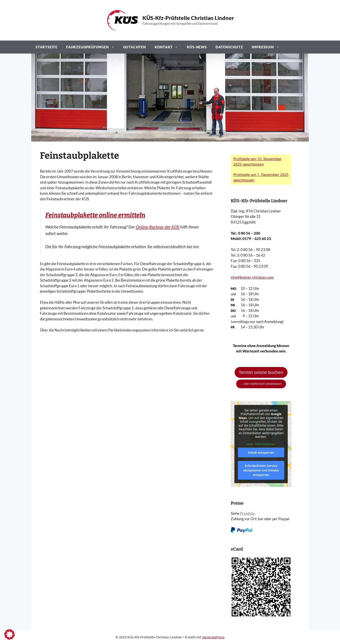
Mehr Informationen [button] (261, 444)
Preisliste (247, 513)
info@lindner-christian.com (252, 277)
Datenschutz (229, 47)
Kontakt (169, 47)
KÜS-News (197, 47)
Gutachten (135, 47)
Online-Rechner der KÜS (158, 227)
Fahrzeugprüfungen (92, 47)
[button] (10, 634)
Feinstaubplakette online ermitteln (95, 215)
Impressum (268, 47)
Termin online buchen (261, 372)
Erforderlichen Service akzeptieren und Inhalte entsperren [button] (261, 470)
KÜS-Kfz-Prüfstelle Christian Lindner (188, 18)
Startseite (47, 47)
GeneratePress (213, 637)
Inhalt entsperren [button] (261, 452)
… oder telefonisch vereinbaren (261, 384)
